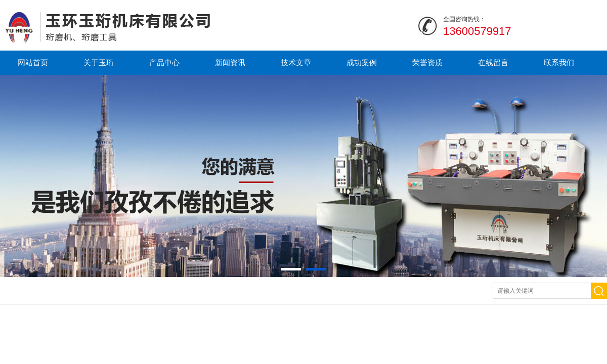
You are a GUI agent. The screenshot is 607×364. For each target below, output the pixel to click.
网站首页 (33, 62)
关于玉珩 (99, 62)
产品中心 (164, 62)
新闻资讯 (230, 62)
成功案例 (362, 62)
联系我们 (559, 62)
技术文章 (296, 62)
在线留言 (493, 62)
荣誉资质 (427, 62)
